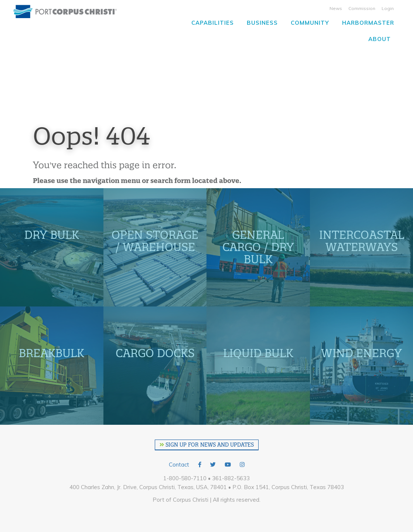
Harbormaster (368, 23)
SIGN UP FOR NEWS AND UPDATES (207, 445)
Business (262, 23)
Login (388, 8)
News (336, 8)
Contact (179, 465)
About (380, 39)
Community (310, 23)
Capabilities (213, 23)
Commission (362, 8)
